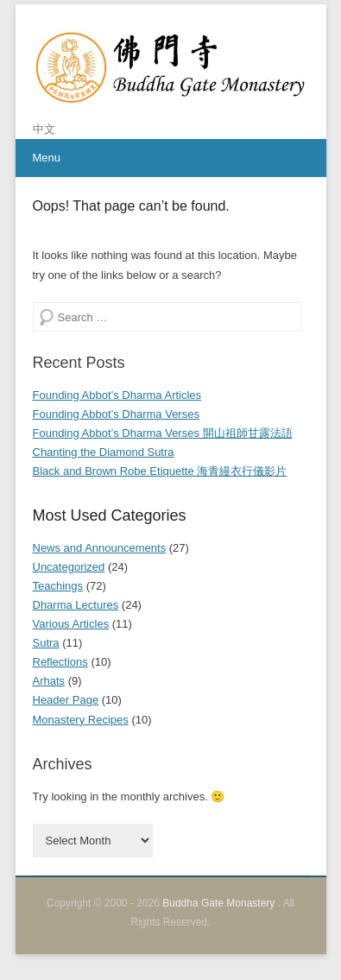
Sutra (46, 643)
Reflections (60, 662)
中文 (44, 129)
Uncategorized (69, 567)
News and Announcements (100, 548)
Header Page (66, 700)
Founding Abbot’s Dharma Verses (116, 414)
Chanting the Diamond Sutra (104, 452)
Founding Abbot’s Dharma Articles (117, 395)
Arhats (49, 681)
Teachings (58, 586)
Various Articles (71, 624)
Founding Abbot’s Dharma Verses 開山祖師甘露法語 (163, 433)
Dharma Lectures (76, 605)
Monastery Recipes (81, 720)
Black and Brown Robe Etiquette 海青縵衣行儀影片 (160, 471)
